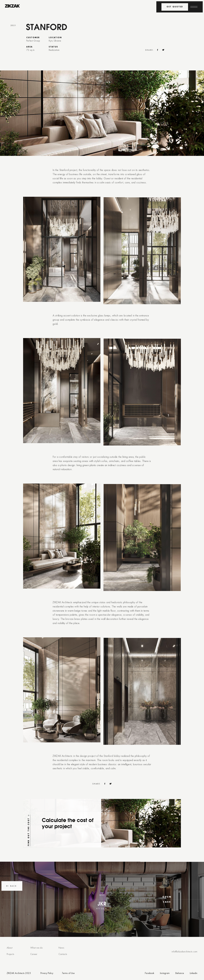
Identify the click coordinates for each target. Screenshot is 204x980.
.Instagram (164, 973)
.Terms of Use (68, 973)
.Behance (179, 973)
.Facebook (149, 973)
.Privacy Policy (47, 973)
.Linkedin (193, 973)
